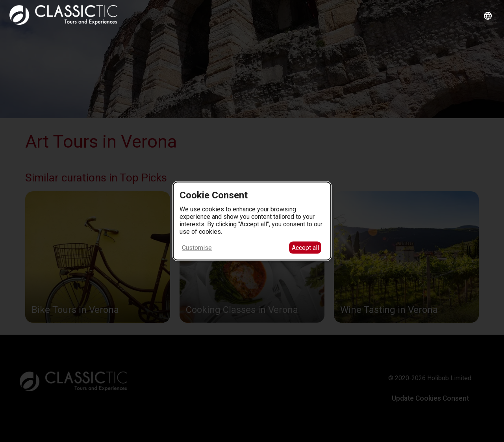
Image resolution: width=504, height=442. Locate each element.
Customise (197, 248)
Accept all (305, 248)
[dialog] (252, 221)
